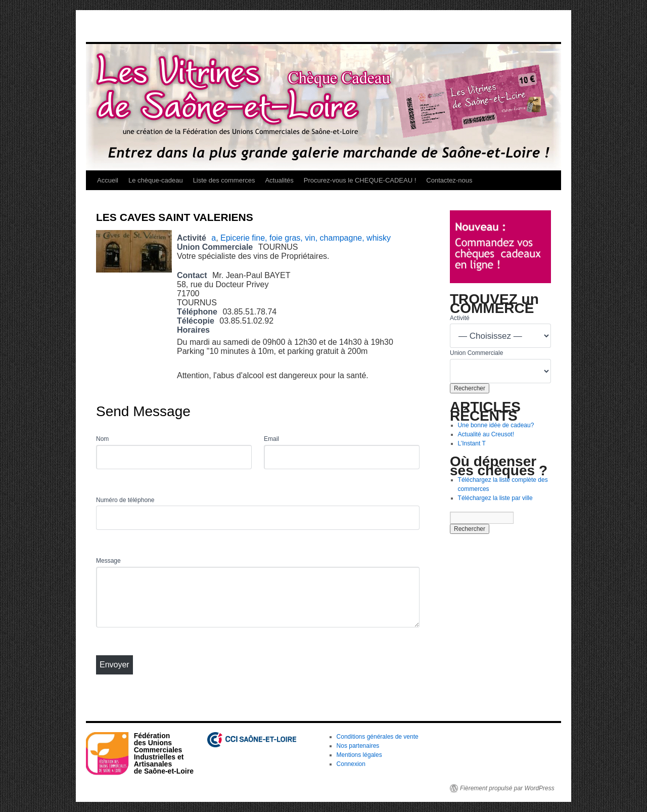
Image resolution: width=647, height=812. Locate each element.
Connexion (351, 764)
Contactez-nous (449, 180)
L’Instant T (472, 443)
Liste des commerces (224, 180)
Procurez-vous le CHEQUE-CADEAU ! (360, 180)
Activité (460, 318)
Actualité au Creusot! (486, 434)
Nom (102, 439)
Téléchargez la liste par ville (495, 498)
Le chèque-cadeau (156, 180)
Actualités (279, 180)
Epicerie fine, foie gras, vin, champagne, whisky (306, 238)
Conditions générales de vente (378, 737)
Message (108, 561)
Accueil (108, 180)
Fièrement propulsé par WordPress (507, 788)
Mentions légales (359, 755)
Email (271, 439)
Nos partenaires (358, 746)
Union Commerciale (476, 353)
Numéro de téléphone (125, 500)
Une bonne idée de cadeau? (496, 425)
